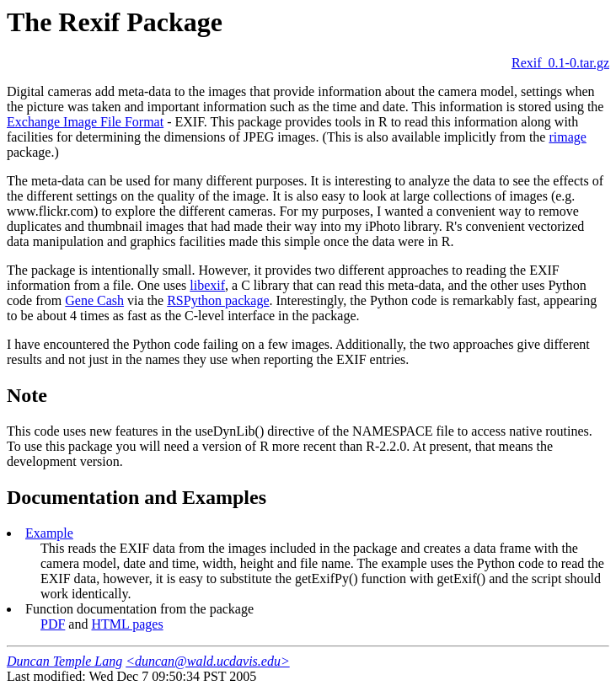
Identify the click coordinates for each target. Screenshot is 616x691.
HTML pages (127, 624)
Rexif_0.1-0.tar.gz (560, 63)
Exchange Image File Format (85, 122)
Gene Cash (94, 300)
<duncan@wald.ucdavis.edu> (208, 661)
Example (49, 533)
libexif (207, 285)
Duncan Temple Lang (64, 661)
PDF (53, 624)
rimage (567, 137)
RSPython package (218, 300)
